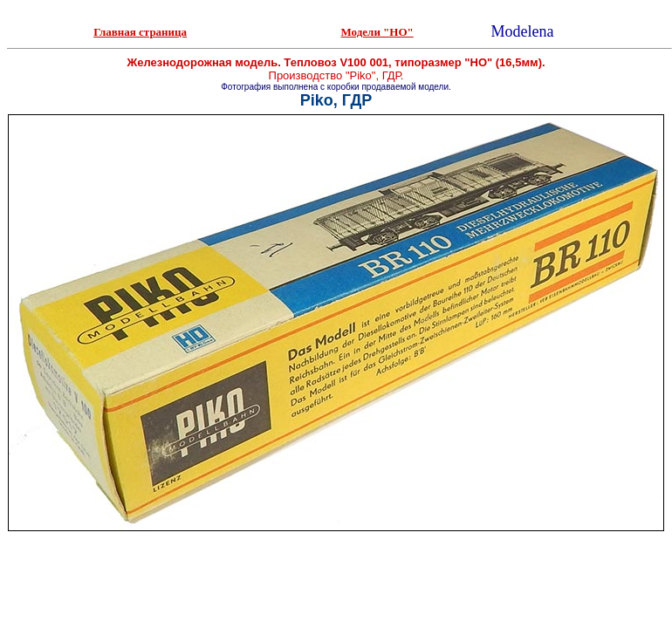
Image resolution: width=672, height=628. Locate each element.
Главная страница (140, 32)
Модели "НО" (377, 32)
